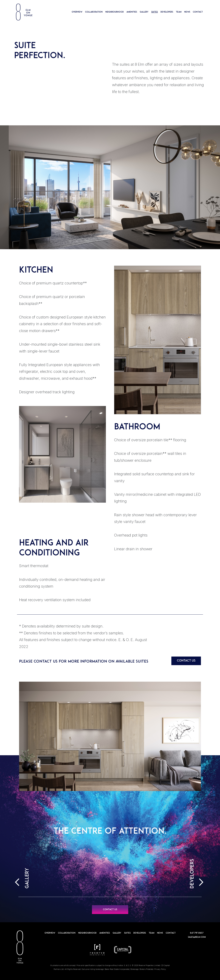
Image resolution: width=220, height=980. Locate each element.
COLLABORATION (94, 12)
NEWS (187, 12)
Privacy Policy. (160, 969)
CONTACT (198, 12)
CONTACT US (186, 661)
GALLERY (144, 12)
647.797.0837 (197, 933)
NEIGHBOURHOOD (115, 12)
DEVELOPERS (167, 12)
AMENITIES (132, 12)
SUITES (155, 12)
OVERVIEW (77, 12)
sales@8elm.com (197, 937)
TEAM (179, 12)
